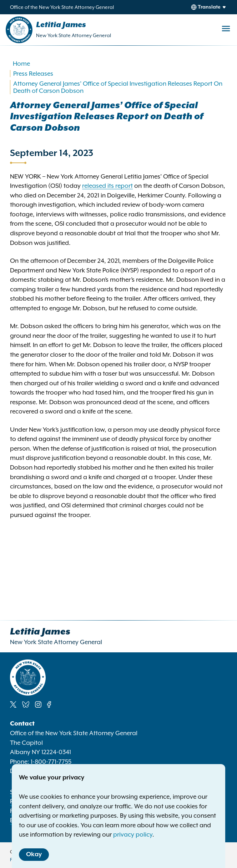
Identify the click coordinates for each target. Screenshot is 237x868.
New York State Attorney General (74, 35)
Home (21, 64)
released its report (107, 186)
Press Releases (33, 74)
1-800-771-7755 (51, 762)
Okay (34, 854)
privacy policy (133, 834)
